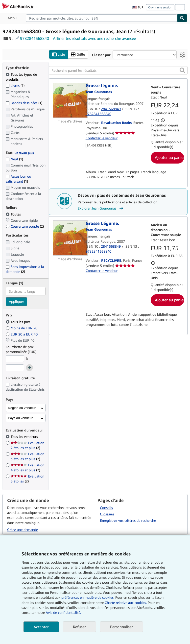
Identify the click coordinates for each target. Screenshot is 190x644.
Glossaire (107, 514)
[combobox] (102, 18)
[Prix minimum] (15, 359)
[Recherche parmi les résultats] (118, 70)
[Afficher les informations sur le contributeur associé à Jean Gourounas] (99, 92)
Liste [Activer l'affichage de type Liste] (59, 55)
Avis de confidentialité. (63, 612)
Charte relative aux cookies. (126, 603)
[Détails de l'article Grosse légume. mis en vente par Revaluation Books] (69, 100)
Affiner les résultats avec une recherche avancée (94, 38)
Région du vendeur (22, 408)
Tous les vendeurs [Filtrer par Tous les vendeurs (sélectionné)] (25, 437)
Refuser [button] (79, 627)
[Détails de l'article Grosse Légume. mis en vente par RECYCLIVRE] (69, 238)
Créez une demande (23, 530)
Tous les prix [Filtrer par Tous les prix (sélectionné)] (18, 322)
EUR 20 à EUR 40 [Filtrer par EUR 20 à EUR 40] (22, 334)
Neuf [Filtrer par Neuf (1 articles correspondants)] (14, 159)
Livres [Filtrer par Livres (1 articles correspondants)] (15, 85)
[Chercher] (182, 18)
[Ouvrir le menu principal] (11, 18)
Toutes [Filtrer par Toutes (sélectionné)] (14, 214)
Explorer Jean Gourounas (101, 208)
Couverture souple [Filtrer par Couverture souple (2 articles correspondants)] (25, 226)
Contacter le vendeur (102, 138)
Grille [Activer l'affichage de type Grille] (78, 55)
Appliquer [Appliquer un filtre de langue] (16, 301)
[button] (182, 70)
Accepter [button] (41, 627)
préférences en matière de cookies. (88, 597)
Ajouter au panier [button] (169, 157)
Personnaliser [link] (121, 627)
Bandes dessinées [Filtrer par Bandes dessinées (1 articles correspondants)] (24, 103)
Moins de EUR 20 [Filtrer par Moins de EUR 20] (22, 328)
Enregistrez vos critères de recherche (128, 520)
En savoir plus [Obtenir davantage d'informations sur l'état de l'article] (24, 153)
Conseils (106, 508)
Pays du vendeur (20, 418)
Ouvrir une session (160, 7)
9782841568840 (35, 38)
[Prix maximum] (15, 368)
